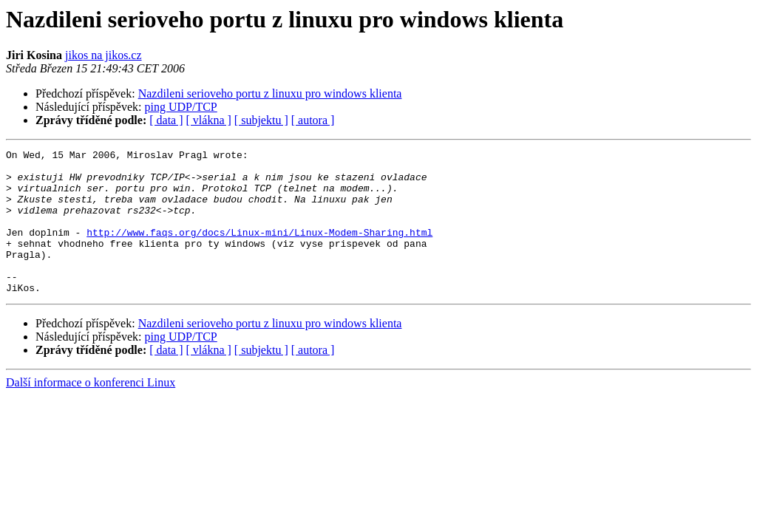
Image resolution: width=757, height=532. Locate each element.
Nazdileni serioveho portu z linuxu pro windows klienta (270, 93)
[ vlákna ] (209, 120)
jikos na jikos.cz (103, 55)
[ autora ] (313, 120)
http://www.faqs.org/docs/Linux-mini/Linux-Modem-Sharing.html (259, 250)
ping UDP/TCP (181, 107)
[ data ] (166, 120)
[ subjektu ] (261, 120)
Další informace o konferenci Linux (91, 411)
